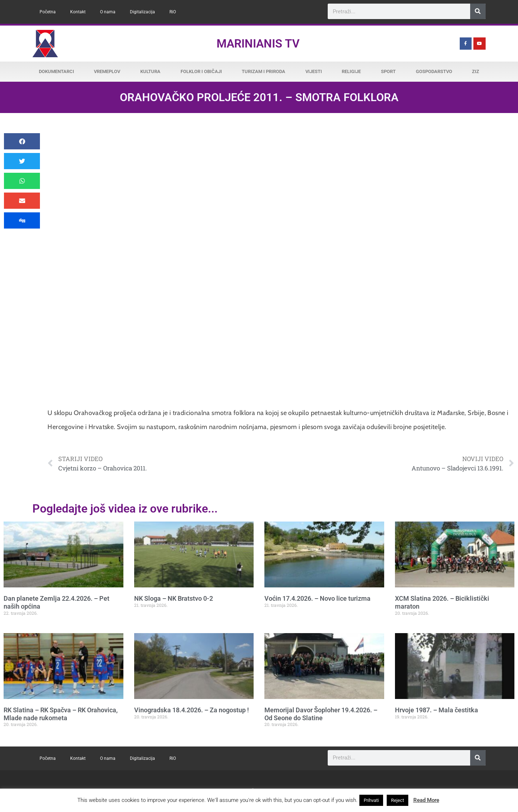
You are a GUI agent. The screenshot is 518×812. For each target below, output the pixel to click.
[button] (22, 141)
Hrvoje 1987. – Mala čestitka (437, 710)
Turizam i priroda (263, 71)
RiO (173, 12)
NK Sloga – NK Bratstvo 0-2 (174, 598)
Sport (388, 71)
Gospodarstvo (434, 71)
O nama (108, 12)
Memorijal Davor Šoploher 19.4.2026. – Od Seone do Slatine (321, 714)
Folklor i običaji (201, 71)
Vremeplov (107, 71)
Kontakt (78, 12)
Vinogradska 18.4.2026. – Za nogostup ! (192, 710)
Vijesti (314, 71)
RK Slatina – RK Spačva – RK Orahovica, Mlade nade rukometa (61, 714)
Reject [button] (397, 800)
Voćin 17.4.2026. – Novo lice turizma (317, 598)
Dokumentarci (56, 71)
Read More (426, 800)
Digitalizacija (142, 12)
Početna (48, 12)
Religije (351, 71)
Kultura (150, 71)
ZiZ (476, 71)
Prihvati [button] (371, 800)
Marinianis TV (258, 44)
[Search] (478, 11)
